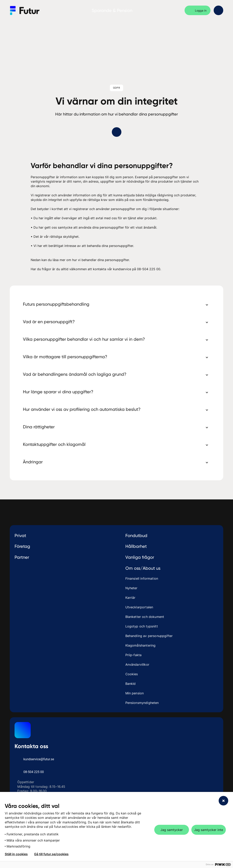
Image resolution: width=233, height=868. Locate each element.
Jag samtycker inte (209, 830)
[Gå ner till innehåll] (117, 132)
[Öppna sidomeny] (218, 10)
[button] (117, 304)
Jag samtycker (172, 830)
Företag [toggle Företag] (64, 546)
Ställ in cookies (16, 854)
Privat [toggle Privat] (64, 536)
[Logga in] (198, 10)
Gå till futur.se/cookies (51, 854)
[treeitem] (64, 536)
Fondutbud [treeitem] (136, 535)
